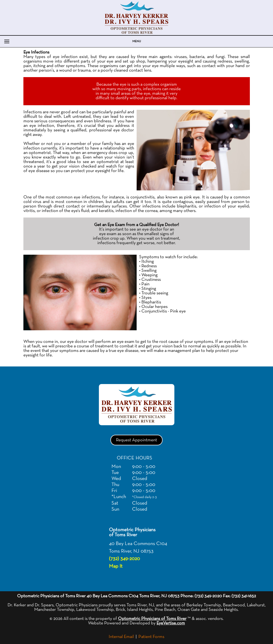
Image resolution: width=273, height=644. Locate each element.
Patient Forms (151, 637)
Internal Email (121, 637)
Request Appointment (136, 440)
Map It (116, 566)
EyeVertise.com (171, 623)
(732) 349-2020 (124, 559)
